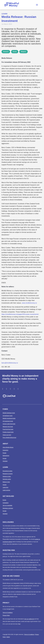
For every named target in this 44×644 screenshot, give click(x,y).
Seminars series (7, 479)
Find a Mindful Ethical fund (9, 438)
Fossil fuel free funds (8, 429)
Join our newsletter (7, 505)
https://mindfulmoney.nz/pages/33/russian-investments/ (20, 314)
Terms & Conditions (8, 613)
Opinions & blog (7, 476)
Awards (5, 485)
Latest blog (5, 487)
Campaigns (6, 503)
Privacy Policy (6, 615)
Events (4, 500)
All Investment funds (8, 421)
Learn (4, 14)
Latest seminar (6, 490)
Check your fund (7, 435)
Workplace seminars (8, 508)
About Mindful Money (8, 447)
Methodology (6, 456)
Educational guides (7, 471)
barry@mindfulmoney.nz (10, 363)
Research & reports (8, 474)
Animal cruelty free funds (9, 424)
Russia (15, 52)
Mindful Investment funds (9, 418)
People (4, 453)
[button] (37, 5)
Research (6, 52)
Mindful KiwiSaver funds (9, 413)
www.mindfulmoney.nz (29, 303)
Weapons (23, 52)
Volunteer (5, 461)
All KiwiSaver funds (8, 416)
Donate (5, 458)
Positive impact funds (8, 432)
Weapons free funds (8, 427)
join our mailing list (29, 619)
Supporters (5, 450)
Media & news (6, 482)
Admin (8, 637)
